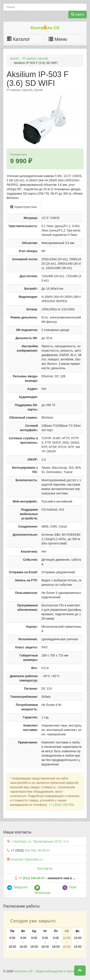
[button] (80, 971)
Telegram (17, 887)
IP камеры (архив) (35, 58)
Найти (77, 14)
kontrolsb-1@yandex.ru (27, 859)
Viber (69, 887)
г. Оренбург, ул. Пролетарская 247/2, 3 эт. (40, 841)
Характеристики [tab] (23, 207)
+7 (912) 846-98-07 (32, 878)
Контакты (45, 869)
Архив (14, 58)
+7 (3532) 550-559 (61, 805)
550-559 (30, 850)
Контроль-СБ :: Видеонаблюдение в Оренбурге (48, 971)
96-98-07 (44, 850)
